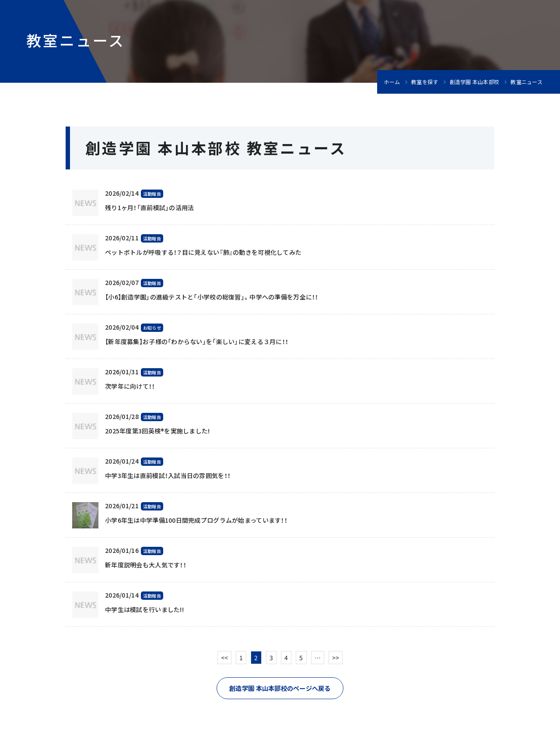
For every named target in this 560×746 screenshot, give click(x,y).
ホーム (392, 82)
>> (336, 658)
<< (225, 658)
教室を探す (425, 82)
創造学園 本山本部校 (475, 82)
